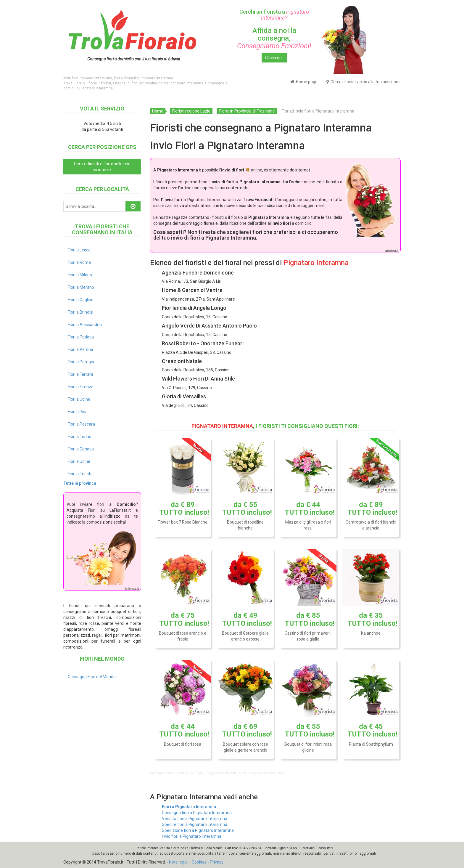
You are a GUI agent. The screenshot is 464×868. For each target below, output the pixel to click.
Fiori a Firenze (81, 387)
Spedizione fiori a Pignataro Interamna (198, 830)
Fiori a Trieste (80, 474)
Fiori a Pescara (81, 424)
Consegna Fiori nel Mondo (92, 677)
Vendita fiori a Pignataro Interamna (195, 819)
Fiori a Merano (81, 287)
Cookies (199, 862)
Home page (304, 82)
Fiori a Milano (80, 275)
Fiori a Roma (79, 262)
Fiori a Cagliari (81, 300)
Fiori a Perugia (81, 362)
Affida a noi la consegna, (274, 38)
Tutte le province (80, 483)
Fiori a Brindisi (80, 312)
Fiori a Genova (81, 449)
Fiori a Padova (81, 337)
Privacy (217, 862)
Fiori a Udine (79, 399)
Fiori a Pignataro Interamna (189, 807)
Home (158, 111)
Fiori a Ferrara (80, 374)
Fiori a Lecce (79, 250)
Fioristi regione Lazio (191, 111)
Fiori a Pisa (78, 412)
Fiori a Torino (80, 437)
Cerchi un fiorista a (274, 15)
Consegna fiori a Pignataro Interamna (197, 813)
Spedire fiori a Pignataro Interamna (195, 824)
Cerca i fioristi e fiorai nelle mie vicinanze (102, 167)
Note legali (179, 862)
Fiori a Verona (80, 349)
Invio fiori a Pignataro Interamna (192, 836)
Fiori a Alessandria (85, 325)
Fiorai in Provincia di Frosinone (247, 111)
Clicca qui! (274, 58)
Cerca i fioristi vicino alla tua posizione (364, 82)
